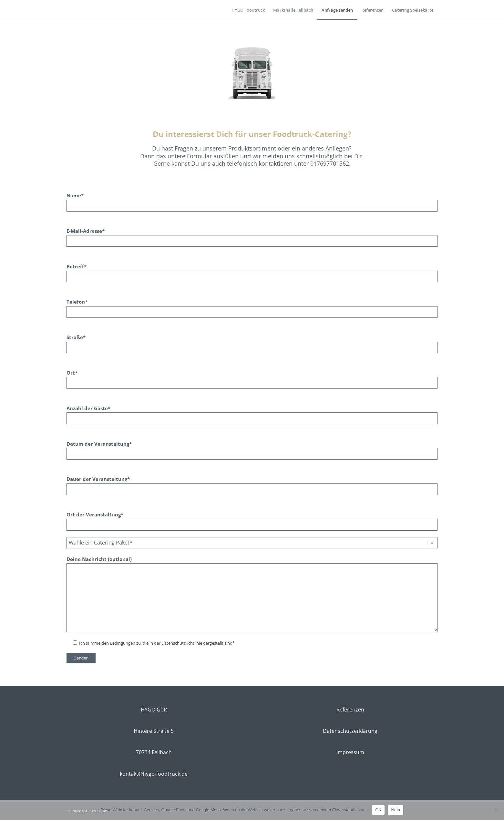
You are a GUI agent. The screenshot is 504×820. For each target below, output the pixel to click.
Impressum (350, 752)
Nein (396, 810)
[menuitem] (248, 10)
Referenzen (350, 710)
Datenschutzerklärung (350, 731)
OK (378, 810)
